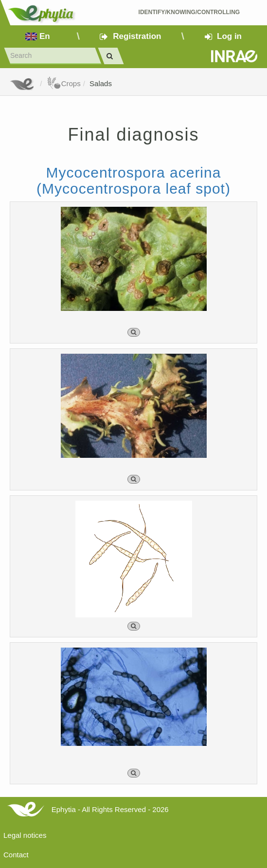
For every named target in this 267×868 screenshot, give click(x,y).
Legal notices (25, 835)
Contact (16, 855)
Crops (64, 83)
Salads (101, 83)
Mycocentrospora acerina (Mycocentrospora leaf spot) (133, 181)
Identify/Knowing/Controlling (189, 12)
